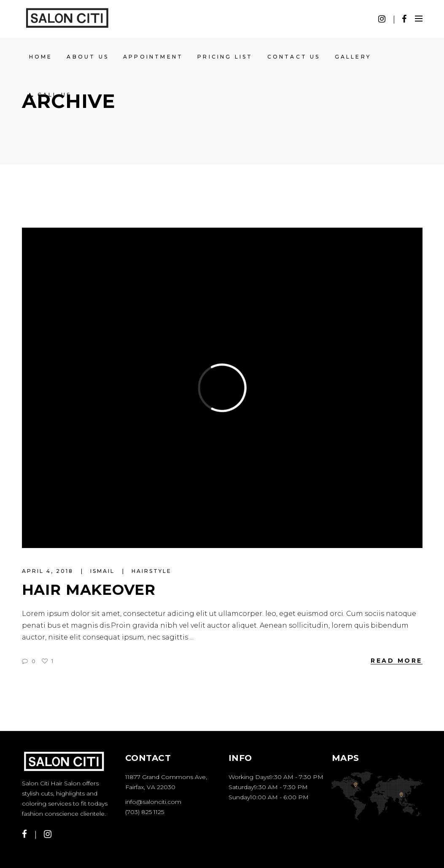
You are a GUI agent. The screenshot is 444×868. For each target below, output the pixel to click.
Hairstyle (152, 571)
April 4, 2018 (49, 571)
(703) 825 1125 (145, 812)
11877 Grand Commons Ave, (166, 777)
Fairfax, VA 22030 (150, 787)
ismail (104, 571)
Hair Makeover (89, 590)
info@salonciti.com (153, 802)
